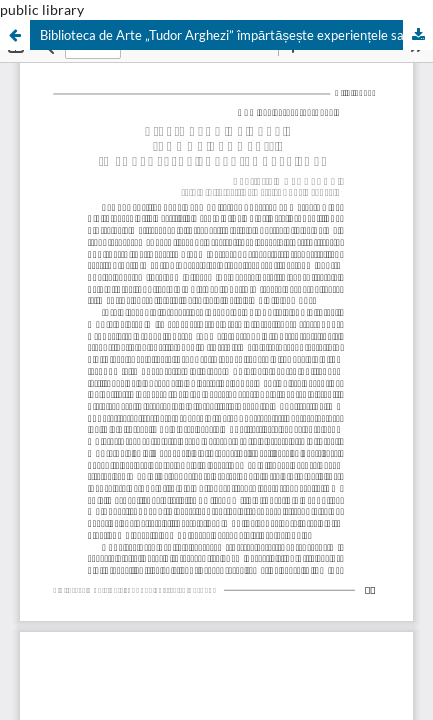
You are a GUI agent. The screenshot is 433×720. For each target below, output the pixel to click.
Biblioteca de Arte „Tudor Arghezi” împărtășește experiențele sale (227, 35)
